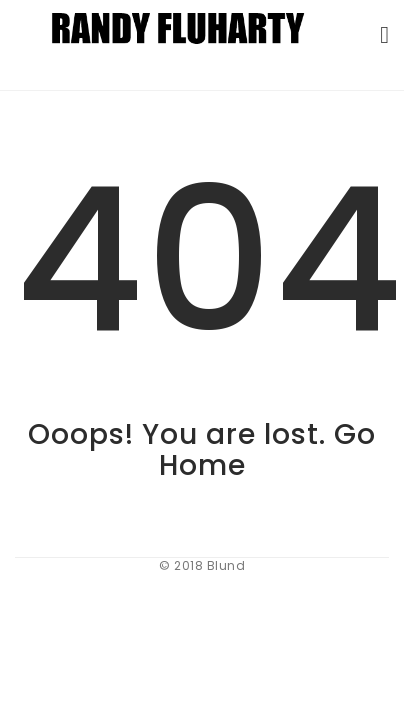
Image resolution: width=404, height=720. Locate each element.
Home (202, 465)
